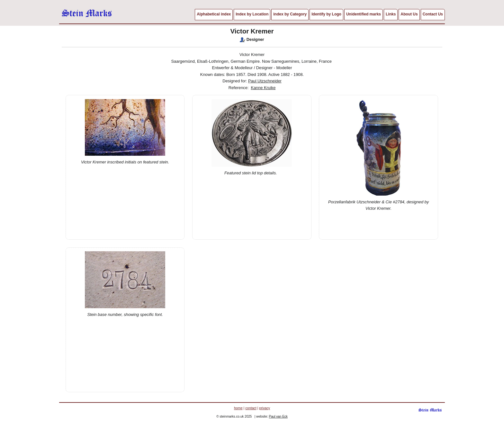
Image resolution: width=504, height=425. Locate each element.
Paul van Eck (278, 416)
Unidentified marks (364, 14)
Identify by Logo (326, 14)
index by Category (290, 14)
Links (391, 14)
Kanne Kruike (263, 88)
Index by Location (252, 14)
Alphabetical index (214, 14)
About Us (409, 14)
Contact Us (433, 14)
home (238, 408)
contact (251, 408)
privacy (265, 408)
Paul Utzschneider (265, 81)
